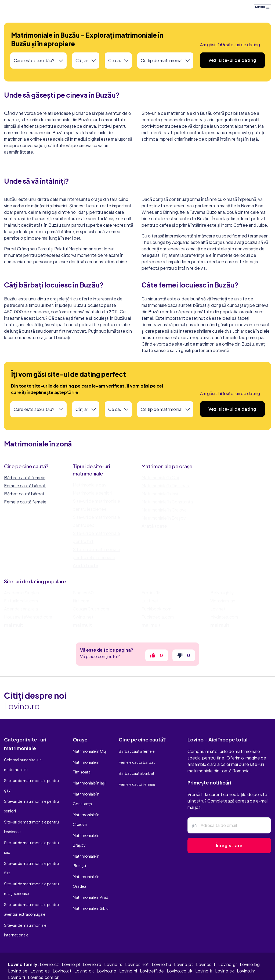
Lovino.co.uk (180, 939)
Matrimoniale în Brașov (164, 518)
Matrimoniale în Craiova (164, 510)
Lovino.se (18, 939)
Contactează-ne (253, 968)
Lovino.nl (128, 939)
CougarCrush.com (91, 612)
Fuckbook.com (156, 612)
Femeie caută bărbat (25, 486)
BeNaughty (222, 596)
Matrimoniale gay (90, 485)
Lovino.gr (228, 932)
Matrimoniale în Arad (91, 873)
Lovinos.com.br (43, 945)
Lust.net (150, 604)
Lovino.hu (161, 932)
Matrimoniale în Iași (160, 494)
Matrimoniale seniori (92, 493)
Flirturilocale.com (21, 604)
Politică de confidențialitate (136, 968)
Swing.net (83, 620)
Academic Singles (21, 596)
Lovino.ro (92, 932)
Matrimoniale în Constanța (167, 502)
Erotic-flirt (152, 596)
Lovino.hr (246, 939)
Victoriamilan (223, 604)
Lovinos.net (137, 932)
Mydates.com (224, 620)
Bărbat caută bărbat (24, 494)
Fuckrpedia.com (158, 620)
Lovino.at (62, 939)
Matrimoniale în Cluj (160, 477)
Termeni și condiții (184, 968)
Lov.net (218, 612)
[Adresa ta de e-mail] (229, 832)
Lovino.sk (225, 939)
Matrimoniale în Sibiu (91, 882)
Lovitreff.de (152, 939)
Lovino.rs (113, 932)
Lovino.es (40, 939)
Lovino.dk (84, 939)
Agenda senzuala (21, 612)
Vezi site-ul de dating (232, 60)
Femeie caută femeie (25, 502)
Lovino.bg (250, 932)
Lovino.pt (184, 932)
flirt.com (81, 604)
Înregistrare (229, 852)
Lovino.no (106, 939)
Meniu (263, 7)
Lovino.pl (71, 932)
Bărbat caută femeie (25, 477)
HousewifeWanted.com (28, 620)
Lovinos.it (206, 932)
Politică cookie (219, 968)
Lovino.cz (49, 932)
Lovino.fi (204, 939)
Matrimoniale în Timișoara (166, 486)
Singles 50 (83, 596)
